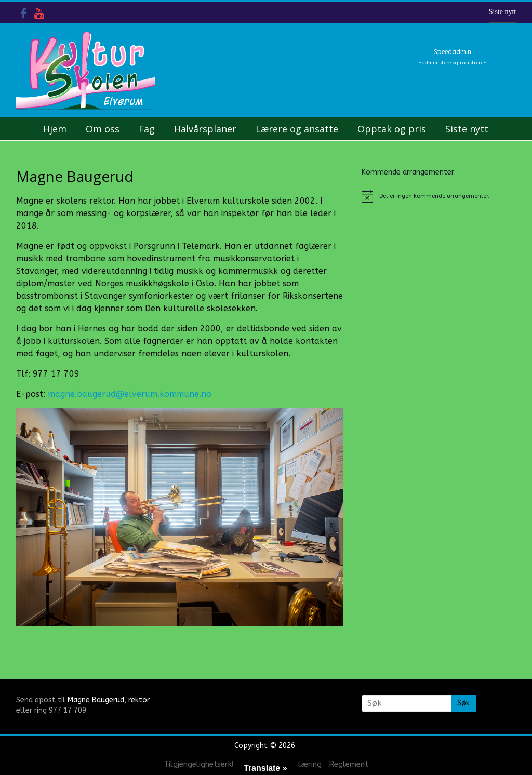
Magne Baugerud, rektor (109, 700)
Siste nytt (503, 12)
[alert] (439, 196)
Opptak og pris (392, 129)
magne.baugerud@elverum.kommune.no (130, 394)
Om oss (103, 129)
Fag (147, 129)
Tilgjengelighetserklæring (209, 764)
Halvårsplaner (205, 129)
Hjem (55, 129)
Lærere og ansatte (297, 129)
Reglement (349, 764)
